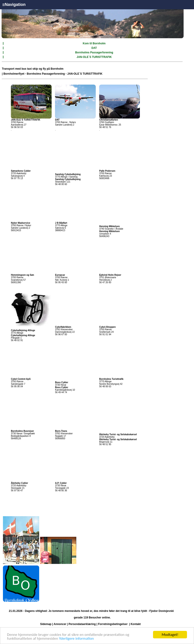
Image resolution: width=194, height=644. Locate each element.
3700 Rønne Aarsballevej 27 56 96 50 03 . (25, 125)
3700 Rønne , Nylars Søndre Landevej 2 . (65, 125)
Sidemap (46, 624)
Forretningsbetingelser (113, 624)
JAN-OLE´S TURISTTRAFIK (94, 57)
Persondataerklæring (82, 624)
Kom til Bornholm (94, 43)
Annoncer (60, 624)
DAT (94, 48)
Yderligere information (77, 639)
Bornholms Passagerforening (94, 52)
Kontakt (136, 624)
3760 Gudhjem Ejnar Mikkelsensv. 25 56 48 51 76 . (110, 125)
